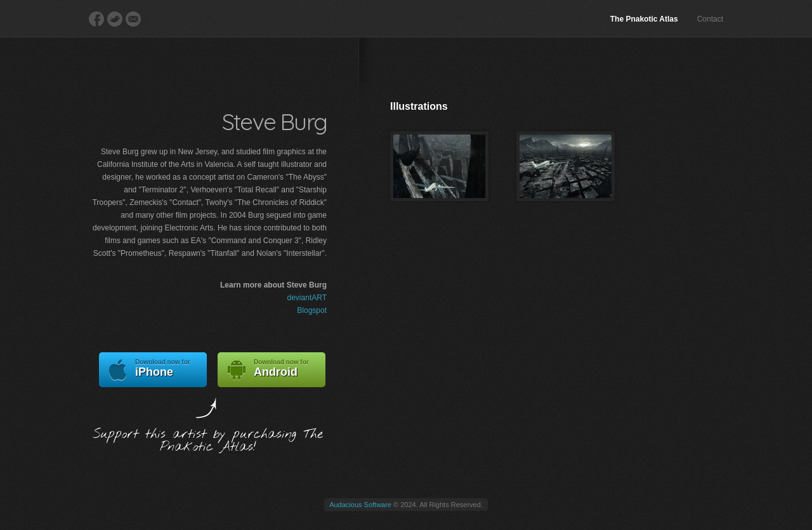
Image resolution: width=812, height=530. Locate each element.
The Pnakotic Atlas (644, 19)
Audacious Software (360, 505)
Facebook (96, 19)
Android (272, 370)
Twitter (115, 19)
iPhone (153, 370)
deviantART (307, 298)
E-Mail (133, 19)
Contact (710, 19)
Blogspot (312, 310)
